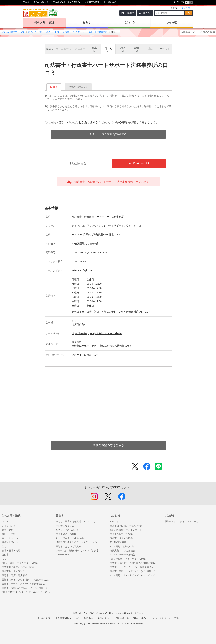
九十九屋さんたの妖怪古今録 (71, 538)
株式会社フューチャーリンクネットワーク (123, 613)
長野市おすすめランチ (13, 571)
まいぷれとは (44, 618)
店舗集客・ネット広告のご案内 (198, 32)
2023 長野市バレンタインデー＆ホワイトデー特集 (27, 592)
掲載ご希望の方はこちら (108, 445)
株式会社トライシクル (90, 613)
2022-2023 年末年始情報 (123, 555)
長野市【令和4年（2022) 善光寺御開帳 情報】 (134, 563)
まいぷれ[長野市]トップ (13, 32)
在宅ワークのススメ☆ (67, 530)
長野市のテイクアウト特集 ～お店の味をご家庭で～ (27, 580)
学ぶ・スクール (10, 538)
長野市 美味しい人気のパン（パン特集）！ (25, 588)
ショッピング (9, 526)
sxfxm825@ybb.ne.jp (83, 270)
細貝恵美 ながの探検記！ (124, 551)
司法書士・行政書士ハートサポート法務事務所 (85, 32)
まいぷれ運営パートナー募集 (165, 618)
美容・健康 (8, 530)
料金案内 (77, 342)
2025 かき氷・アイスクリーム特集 (20, 563)
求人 (4, 559)
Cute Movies (62, 555)
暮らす (87, 22)
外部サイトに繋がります (85, 355)
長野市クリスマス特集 (121, 538)
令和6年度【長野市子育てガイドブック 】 (77, 551)
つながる (172, 22)
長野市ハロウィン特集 (121, 534)
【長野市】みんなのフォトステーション (76, 542)
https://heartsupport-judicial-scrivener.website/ (97, 333)
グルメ (5, 522)
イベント (114, 522)
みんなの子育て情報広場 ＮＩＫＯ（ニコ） (79, 522)
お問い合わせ (104, 618)
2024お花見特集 (118, 542)
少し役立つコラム (65, 526)
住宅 (4, 546)
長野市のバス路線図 (66, 534)
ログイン (147, 13)
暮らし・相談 (53, 32)
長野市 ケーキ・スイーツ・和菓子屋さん (24, 584)
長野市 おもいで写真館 (68, 546)
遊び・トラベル (10, 542)
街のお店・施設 (44, 22)
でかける (129, 22)
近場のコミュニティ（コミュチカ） (182, 522)
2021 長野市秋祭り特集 (122, 546)
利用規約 (88, 618)
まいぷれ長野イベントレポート (126, 530)
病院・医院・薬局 (11, 551)
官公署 (5, 555)
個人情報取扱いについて (67, 618)
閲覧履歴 (130, 13)
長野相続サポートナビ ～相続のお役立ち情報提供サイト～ (104, 346)
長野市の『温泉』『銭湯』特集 (18, 567)
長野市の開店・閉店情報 (14, 575)
